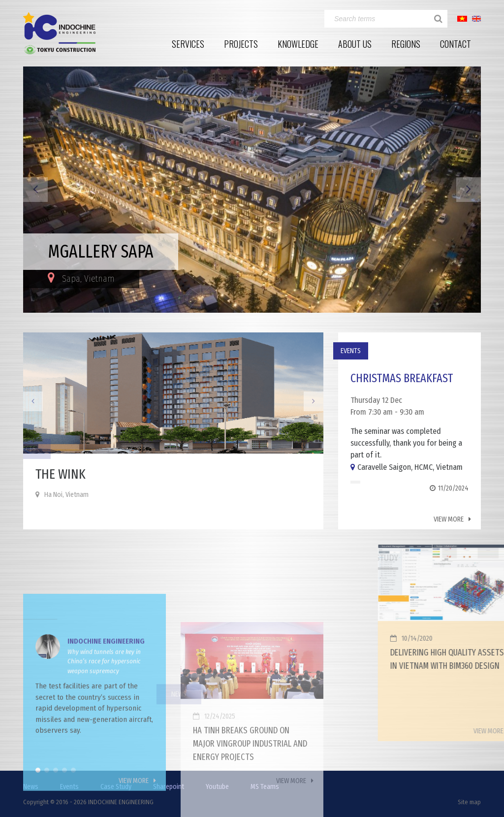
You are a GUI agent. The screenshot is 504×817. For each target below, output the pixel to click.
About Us (355, 44)
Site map (469, 802)
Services (188, 44)
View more (450, 519)
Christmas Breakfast (403, 378)
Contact (456, 44)
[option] (252, 190)
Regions (406, 44)
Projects (241, 44)
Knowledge (298, 44)
